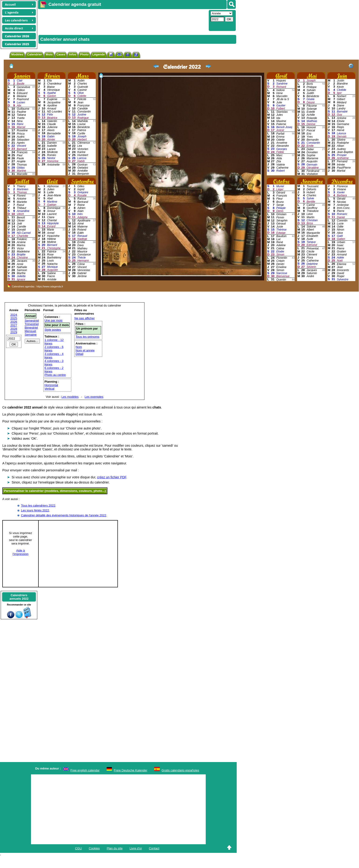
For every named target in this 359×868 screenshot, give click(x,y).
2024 (14, 315)
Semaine (31, 335)
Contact (154, 848)
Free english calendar (85, 770)
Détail (79, 354)
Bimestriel (31, 328)
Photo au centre (55, 375)
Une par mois (53, 320)
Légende (98, 54)
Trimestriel (32, 324)
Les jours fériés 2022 (35, 510)
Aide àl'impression (21, 552)
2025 (14, 318)
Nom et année (85, 350)
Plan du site (115, 848)
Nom (79, 347)
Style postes (53, 330)
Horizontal (51, 385)
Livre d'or (136, 848)
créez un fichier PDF (112, 477)
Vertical (50, 389)
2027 (14, 325)
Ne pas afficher (84, 318)
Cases (61, 54)
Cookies (94, 848)
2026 (14, 322)
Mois (49, 54)
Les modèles (70, 397)
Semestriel (32, 321)
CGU (78, 848)
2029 (14, 332)
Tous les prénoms (87, 337)
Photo (84, 54)
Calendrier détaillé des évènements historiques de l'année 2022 (64, 515)
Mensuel (30, 331)
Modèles (17, 54)
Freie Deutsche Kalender (131, 770)
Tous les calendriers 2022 (38, 505)
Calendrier (34, 54)
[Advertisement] (106, 20)
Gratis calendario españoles (180, 770)
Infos (73, 54)
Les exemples (94, 397)
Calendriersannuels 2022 (19, 597)
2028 (14, 329)
